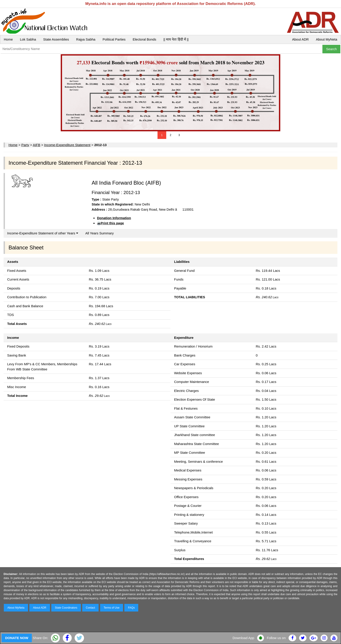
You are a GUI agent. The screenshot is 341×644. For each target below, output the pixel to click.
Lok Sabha (28, 39)
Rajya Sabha (86, 39)
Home (8, 39)
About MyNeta (327, 39)
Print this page (112, 223)
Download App (243, 638)
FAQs (131, 608)
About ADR (300, 39)
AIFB (36, 145)
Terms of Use (112, 608)
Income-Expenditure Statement (67, 145)
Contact (90, 608)
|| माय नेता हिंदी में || (176, 39)
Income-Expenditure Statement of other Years (43, 233)
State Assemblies (56, 39)
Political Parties (114, 39)
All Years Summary (100, 233)
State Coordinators (66, 608)
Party (25, 145)
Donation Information (114, 218)
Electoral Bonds (144, 39)
